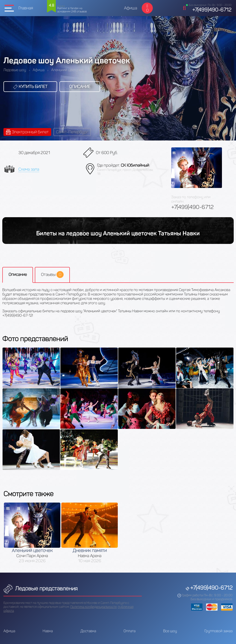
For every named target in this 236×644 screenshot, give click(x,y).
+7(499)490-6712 (212, 10)
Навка (48, 631)
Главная (26, 8)
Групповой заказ (218, 631)
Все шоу (170, 631)
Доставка (88, 631)
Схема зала (29, 169)
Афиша (131, 8)
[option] (32, 533)
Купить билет (30, 87)
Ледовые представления (41, 588)
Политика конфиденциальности (93, 607)
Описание (80, 87)
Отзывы (52, 275)
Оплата (130, 631)
